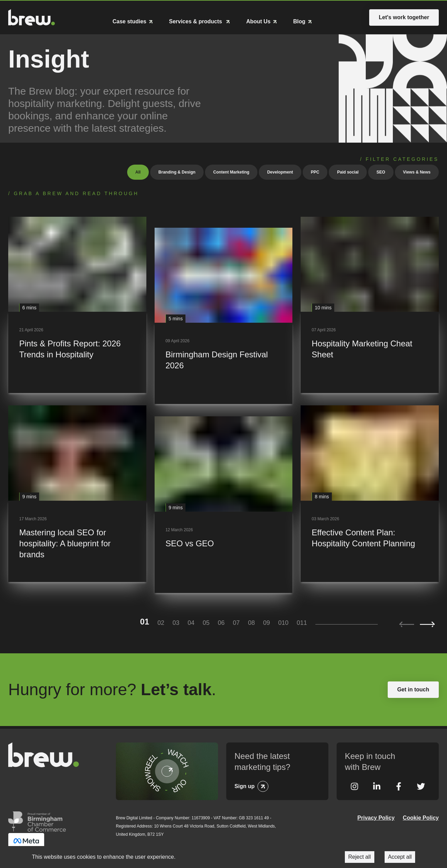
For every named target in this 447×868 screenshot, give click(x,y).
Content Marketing (231, 171)
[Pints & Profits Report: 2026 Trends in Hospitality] (77, 304)
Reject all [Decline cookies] (360, 857)
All (138, 171)
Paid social (348, 171)
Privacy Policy (376, 817)
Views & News (417, 171)
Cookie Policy (421, 817)
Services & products (196, 21)
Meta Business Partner (26, 843)
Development (280, 171)
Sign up (245, 786)
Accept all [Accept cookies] (400, 857)
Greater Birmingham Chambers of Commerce (37, 821)
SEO (381, 171)
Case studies (129, 21)
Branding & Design (177, 171)
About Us (258, 21)
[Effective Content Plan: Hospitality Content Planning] (370, 493)
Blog (299, 21)
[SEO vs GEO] (224, 504)
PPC (315, 171)
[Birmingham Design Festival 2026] (224, 315)
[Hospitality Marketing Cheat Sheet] (370, 304)
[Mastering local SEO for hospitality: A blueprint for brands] (77, 493)
